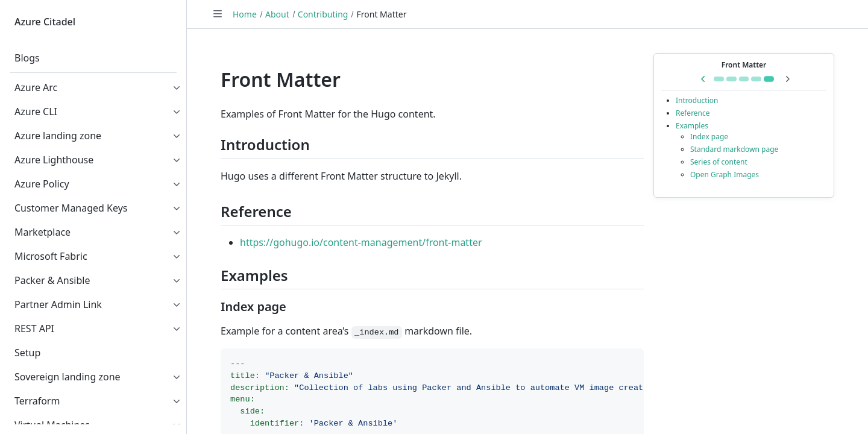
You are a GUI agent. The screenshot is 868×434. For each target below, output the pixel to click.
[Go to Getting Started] (731, 79)
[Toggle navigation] (218, 14)
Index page (709, 137)
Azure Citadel (45, 22)
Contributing (323, 14)
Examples (692, 126)
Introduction (697, 100)
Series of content (719, 162)
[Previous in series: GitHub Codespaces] (703, 79)
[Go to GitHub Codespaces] (756, 79)
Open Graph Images (725, 175)
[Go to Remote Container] (744, 79)
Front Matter (744, 65)
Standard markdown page (734, 149)
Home (245, 14)
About (277, 14)
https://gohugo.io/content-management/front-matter (361, 242)
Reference (693, 113)
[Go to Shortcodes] (719, 79)
